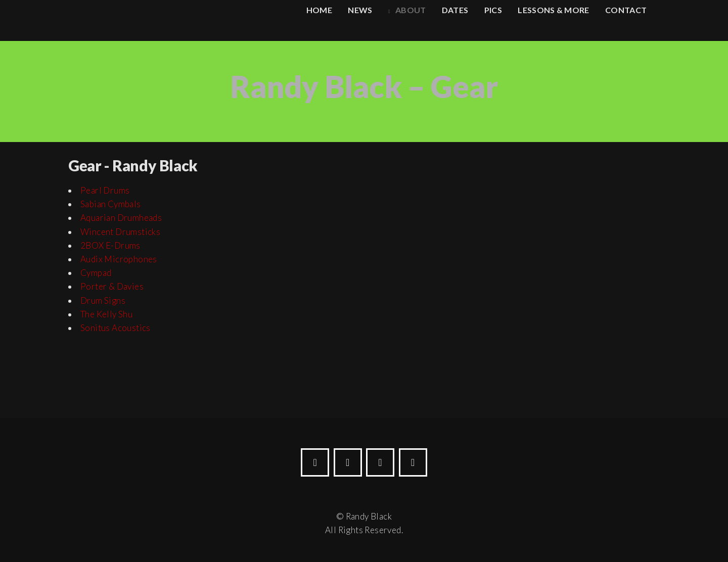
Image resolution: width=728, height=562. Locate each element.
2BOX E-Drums (110, 245)
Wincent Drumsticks (120, 232)
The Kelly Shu (106, 314)
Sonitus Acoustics (116, 328)
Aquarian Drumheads (121, 218)
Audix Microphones (119, 259)
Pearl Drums (105, 190)
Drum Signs (103, 300)
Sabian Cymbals (111, 204)
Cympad (96, 273)
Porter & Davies (112, 286)
